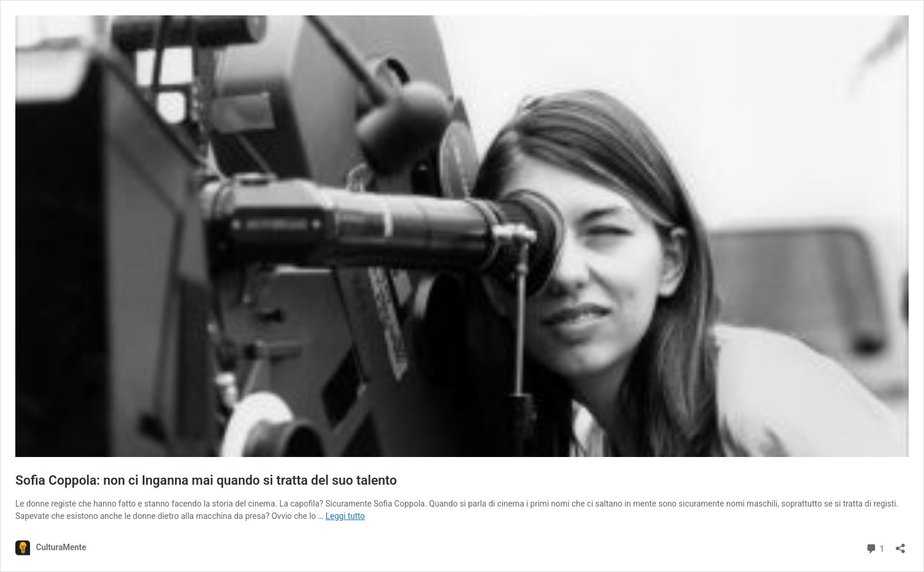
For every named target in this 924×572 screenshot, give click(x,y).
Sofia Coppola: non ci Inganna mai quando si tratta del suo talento (206, 480)
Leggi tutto (345, 516)
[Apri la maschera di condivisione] (900, 545)
